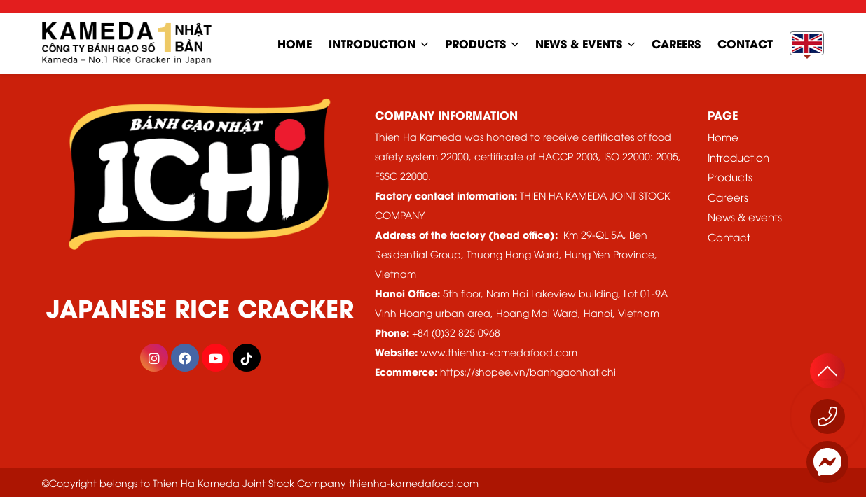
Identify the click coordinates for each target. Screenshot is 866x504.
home (295, 43)
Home (723, 136)
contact (745, 43)
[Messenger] (827, 462)
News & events (745, 216)
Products (475, 43)
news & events (579, 43)
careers (676, 43)
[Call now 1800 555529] (827, 416)
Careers (728, 197)
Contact (729, 237)
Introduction (372, 43)
